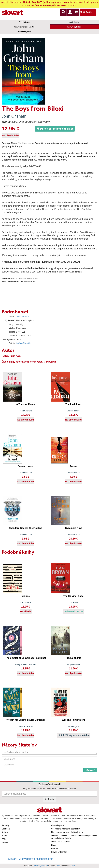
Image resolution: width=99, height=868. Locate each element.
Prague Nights (73, 658)
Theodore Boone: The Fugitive (26, 528)
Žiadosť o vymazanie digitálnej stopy (67, 832)
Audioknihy (74, 22)
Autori (4, 836)
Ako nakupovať (58, 825)
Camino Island (26, 466)
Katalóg (5, 832)
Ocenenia (6, 829)
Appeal (73, 466)
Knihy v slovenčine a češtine (25, 27)
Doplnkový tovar (25, 32)
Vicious (26, 596)
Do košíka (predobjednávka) (55, 129)
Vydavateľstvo (25, 22)
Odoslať (90, 770)
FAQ (4, 839)
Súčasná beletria (24, 343)
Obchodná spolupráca (61, 842)
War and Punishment (73, 720)
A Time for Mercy (26, 404)
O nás (54, 845)
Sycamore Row (73, 528)
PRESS (5, 843)
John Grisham (14, 116)
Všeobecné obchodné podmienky (66, 829)
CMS (58, 866)
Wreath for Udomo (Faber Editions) (26, 720)
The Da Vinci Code (73, 596)
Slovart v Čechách (59, 852)
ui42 (73, 866)
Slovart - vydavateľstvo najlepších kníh (31, 859)
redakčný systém (40, 866)
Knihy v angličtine (74, 27)
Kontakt (55, 849)
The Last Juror (73, 404)
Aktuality (5, 825)
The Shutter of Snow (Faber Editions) (26, 658)
